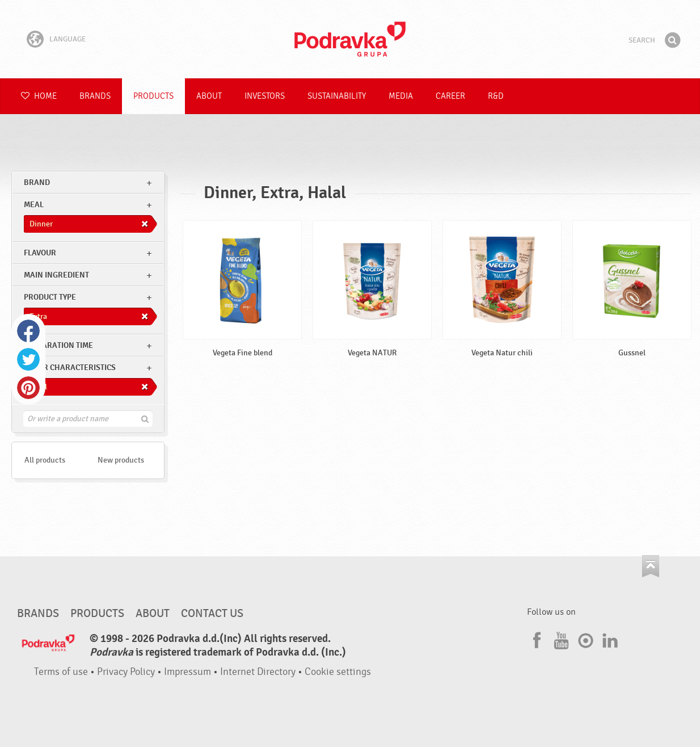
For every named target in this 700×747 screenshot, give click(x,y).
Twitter (28, 359)
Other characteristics (70, 368)
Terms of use (61, 672)
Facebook (28, 331)
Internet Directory (258, 672)
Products (153, 96)
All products (45, 460)
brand (37, 182)
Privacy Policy (126, 672)
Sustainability (337, 96)
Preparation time (58, 345)
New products (121, 460)
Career (450, 96)
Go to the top (651, 566)
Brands (95, 96)
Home (39, 96)
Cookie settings (338, 672)
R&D (496, 96)
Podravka (350, 39)
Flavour (40, 253)
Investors (265, 96)
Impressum (187, 672)
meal (34, 205)
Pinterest (28, 388)
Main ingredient (56, 275)
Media (401, 96)
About (209, 96)
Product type (50, 297)
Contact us (212, 614)
